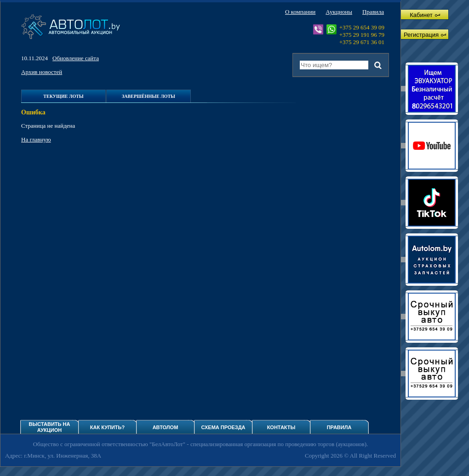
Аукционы (339, 12)
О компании (300, 12)
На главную (36, 139)
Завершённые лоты (149, 96)
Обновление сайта (76, 58)
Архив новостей (42, 72)
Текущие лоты (63, 96)
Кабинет (425, 15)
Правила (373, 12)
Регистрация (425, 35)
